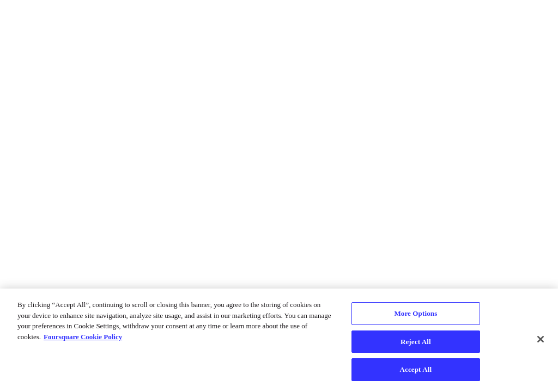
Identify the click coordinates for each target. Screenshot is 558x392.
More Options (416, 313)
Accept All (416, 369)
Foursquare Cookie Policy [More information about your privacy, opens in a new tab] (83, 337)
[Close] (541, 339)
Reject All (416, 342)
